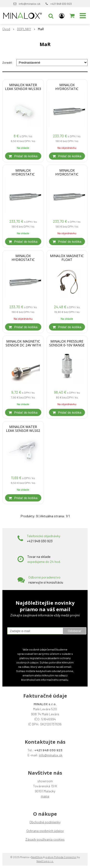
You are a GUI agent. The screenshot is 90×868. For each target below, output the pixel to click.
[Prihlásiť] (62, 16)
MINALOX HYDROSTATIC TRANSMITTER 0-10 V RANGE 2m (67, 89)
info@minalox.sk (30, 4)
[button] (51, 16)
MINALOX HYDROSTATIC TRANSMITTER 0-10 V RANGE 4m (23, 174)
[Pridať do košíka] (23, 156)
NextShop (37, 857)
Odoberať (75, 631)
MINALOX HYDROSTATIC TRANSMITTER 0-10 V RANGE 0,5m (23, 260)
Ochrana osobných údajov (45, 831)
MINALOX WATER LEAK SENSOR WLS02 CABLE (23, 431)
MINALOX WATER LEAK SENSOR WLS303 (23, 87)
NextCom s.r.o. (45, 861)
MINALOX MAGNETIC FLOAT (67, 258)
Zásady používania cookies (45, 839)
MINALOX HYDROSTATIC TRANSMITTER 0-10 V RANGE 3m (67, 174)
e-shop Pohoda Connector (61, 857)
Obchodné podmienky (45, 822)
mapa (45, 796)
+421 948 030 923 (61, 4)
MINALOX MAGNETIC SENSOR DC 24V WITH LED (23, 345)
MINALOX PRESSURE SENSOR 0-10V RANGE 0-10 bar (67, 345)
